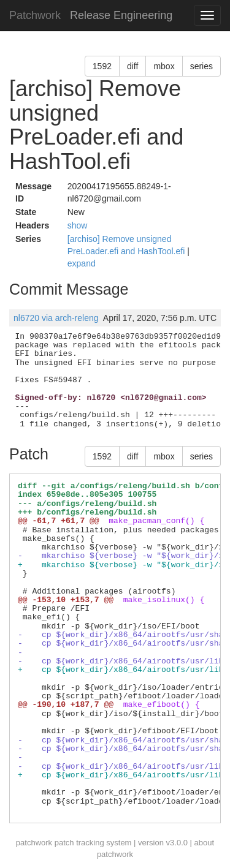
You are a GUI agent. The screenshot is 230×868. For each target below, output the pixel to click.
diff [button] (132, 66)
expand (82, 263)
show (78, 225)
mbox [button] (164, 66)
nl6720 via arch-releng (56, 318)
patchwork (34, 843)
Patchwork (35, 15)
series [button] (201, 66)
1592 (102, 66)
